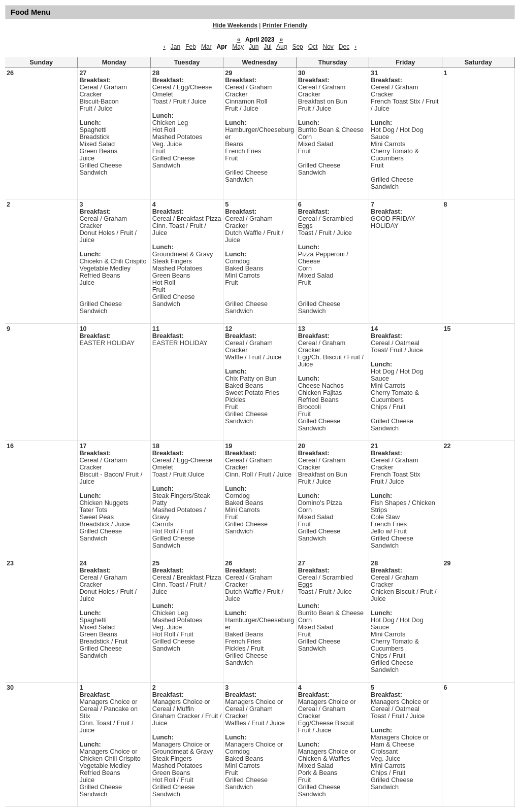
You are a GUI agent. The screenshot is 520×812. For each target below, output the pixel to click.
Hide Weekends (235, 25)
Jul (267, 47)
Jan (175, 47)
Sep (297, 47)
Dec (344, 47)
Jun (254, 47)
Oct (313, 47)
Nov (328, 47)
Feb (191, 47)
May (238, 47)
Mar (206, 47)
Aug (282, 47)
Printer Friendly (285, 25)
